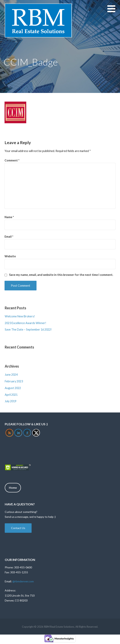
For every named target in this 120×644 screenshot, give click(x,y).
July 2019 (11, 401)
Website (10, 256)
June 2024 (11, 375)
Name (9, 217)
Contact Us (18, 528)
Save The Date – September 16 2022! (28, 329)
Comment (12, 160)
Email (9, 237)
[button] (114, 11)
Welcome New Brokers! (20, 316)
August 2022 (13, 388)
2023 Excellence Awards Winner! (25, 323)
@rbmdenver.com (23, 581)
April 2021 (11, 395)
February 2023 (14, 381)
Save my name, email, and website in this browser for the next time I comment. (61, 275)
